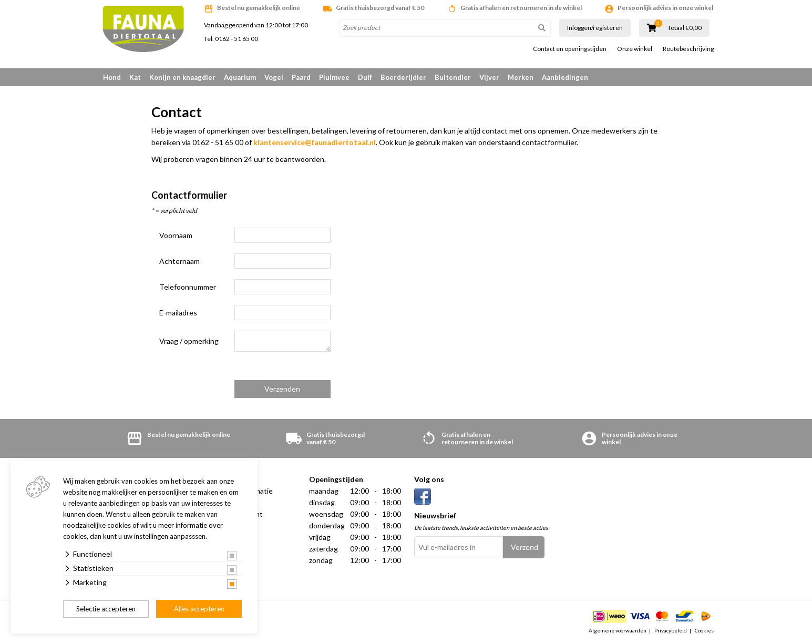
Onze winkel (635, 49)
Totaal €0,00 (685, 28)
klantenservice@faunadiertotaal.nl (315, 142)
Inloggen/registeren (595, 28)
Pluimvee (334, 77)
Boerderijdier (403, 77)
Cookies (704, 630)
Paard (301, 77)
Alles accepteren (199, 609)
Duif (365, 77)
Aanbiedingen (565, 77)
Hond (112, 77)
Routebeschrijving (688, 49)
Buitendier (453, 77)
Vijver (489, 77)
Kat (135, 77)
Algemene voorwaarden (618, 630)
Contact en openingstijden (570, 49)
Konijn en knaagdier (182, 77)
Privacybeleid (671, 630)
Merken (521, 77)
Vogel (274, 77)
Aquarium (240, 77)
